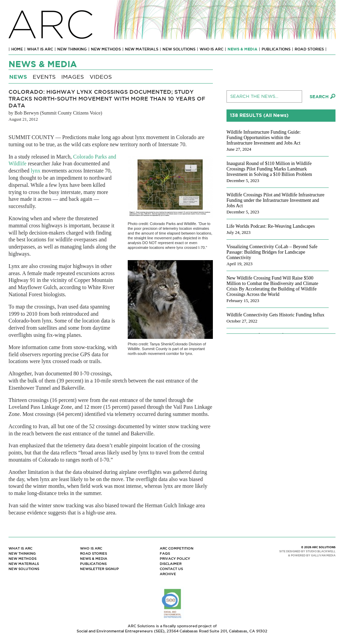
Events (44, 77)
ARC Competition (177, 548)
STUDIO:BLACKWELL (321, 551)
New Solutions (179, 49)
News (18, 77)
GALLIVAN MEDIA (323, 556)
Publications (276, 49)
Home (17, 49)
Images (73, 77)
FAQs (165, 553)
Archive (168, 574)
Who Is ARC (212, 49)
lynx (35, 171)
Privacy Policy (175, 559)
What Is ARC (40, 49)
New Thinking (72, 49)
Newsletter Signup (99, 569)
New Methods (106, 49)
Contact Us (171, 569)
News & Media (243, 49)
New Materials (142, 49)
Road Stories (309, 49)
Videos (101, 77)
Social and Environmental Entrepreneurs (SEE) (121, 631)
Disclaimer (171, 564)
